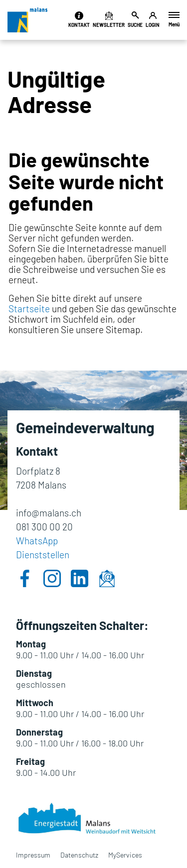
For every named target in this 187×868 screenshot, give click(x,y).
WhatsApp (37, 541)
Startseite (29, 309)
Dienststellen (43, 555)
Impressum (33, 855)
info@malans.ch (49, 513)
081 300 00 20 (44, 527)
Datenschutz (79, 855)
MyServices (125, 855)
